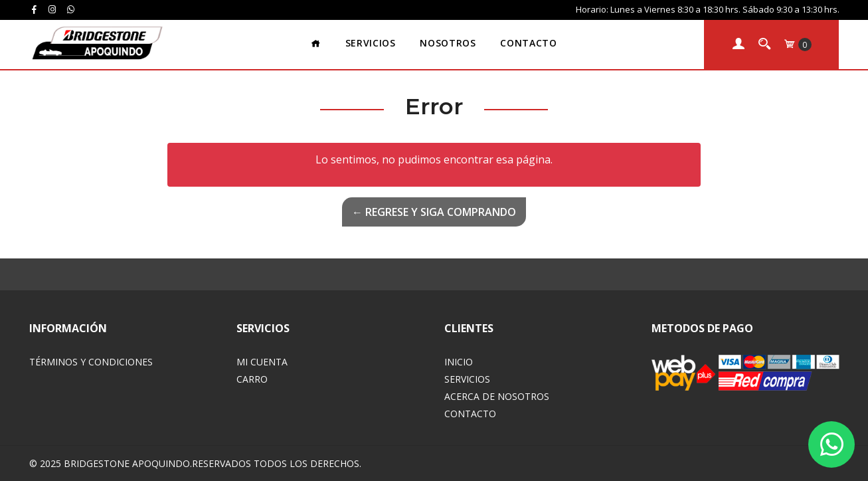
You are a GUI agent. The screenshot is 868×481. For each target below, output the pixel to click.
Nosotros (448, 43)
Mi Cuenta (262, 362)
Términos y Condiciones (91, 362)
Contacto (528, 43)
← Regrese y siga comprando (434, 212)
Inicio (459, 362)
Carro (252, 379)
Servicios (371, 43)
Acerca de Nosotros (497, 396)
